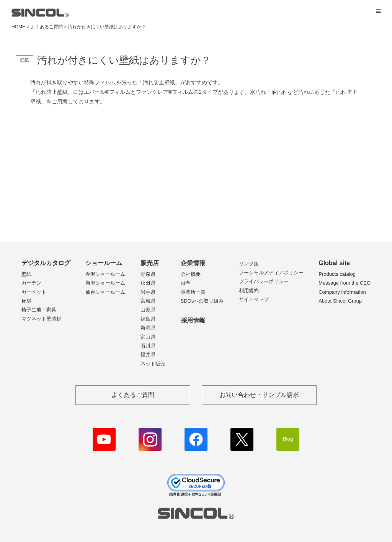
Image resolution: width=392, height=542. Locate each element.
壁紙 (26, 274)
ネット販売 (153, 364)
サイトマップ (254, 299)
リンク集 (249, 264)
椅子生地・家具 (39, 310)
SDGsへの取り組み (202, 301)
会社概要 (191, 274)
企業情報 (193, 263)
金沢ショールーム (105, 274)
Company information (342, 292)
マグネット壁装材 (41, 319)
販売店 (150, 263)
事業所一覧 (193, 292)
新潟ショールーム (105, 283)
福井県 (148, 355)
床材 (26, 301)
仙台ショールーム (105, 292)
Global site (334, 263)
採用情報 (193, 320)
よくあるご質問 (47, 27)
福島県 (148, 319)
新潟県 (148, 328)
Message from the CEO (345, 283)
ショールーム (104, 263)
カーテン (31, 283)
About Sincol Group (340, 301)
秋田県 (148, 283)
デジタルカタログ (46, 263)
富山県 (148, 337)
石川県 (148, 346)
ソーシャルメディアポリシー (271, 273)
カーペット (34, 292)
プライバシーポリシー (264, 281)
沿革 (186, 283)
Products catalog (337, 274)
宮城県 (148, 301)
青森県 (148, 274)
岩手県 (148, 292)
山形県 (148, 310)
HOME (18, 27)
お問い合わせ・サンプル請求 (259, 395)
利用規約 (249, 291)
